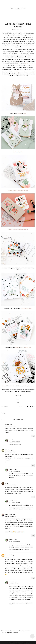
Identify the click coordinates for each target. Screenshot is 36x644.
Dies (25, 113)
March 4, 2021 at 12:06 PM (11, 516)
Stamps (20, 113)
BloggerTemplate (25, 643)
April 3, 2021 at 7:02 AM (10, 557)
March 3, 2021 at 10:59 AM (11, 452)
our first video (30, 72)
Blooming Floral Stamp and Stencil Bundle (18, 191)
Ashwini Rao (9, 424)
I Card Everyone (10, 450)
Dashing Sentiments (27, 309)
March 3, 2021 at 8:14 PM (10, 485)
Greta (7, 483)
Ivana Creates (14, 643)
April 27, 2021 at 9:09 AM (14, 584)
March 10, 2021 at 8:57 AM (14, 541)
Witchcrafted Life (10, 514)
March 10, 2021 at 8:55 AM (14, 442)
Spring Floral (28, 347)
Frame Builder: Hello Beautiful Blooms (12, 386)
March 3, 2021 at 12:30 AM (11, 426)
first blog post (18, 72)
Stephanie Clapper (10, 555)
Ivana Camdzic (13, 440)
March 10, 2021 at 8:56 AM (14, 471)
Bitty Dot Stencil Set (18, 152)
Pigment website (28, 63)
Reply (33, 436)
